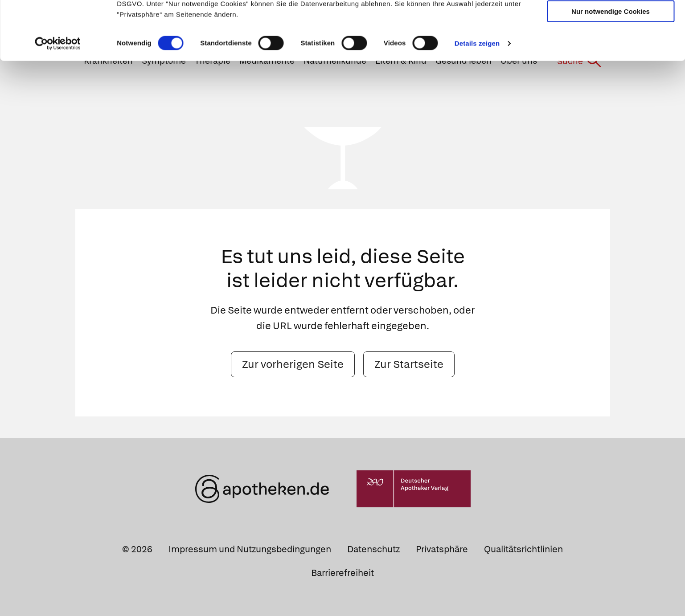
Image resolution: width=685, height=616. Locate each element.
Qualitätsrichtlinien (523, 549)
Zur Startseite (409, 364)
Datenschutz (373, 549)
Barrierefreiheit (342, 573)
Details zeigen (477, 104)
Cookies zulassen (611, 22)
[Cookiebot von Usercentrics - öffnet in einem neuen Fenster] (58, 104)
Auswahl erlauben (611, 47)
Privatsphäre (442, 549)
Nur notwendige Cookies (611, 72)
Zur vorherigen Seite (293, 364)
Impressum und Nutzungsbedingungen (250, 549)
